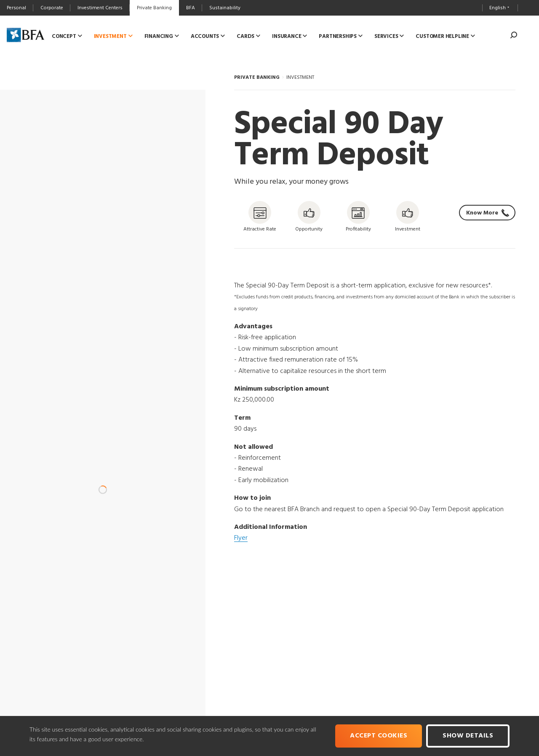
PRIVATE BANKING (257, 78)
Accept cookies (379, 736)
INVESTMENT (300, 78)
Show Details (468, 736)
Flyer (241, 538)
